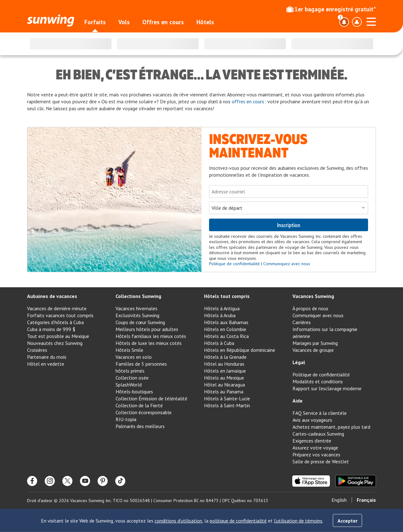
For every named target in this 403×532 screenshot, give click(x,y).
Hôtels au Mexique (224, 378)
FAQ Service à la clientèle (320, 413)
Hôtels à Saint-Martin (227, 405)
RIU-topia (126, 419)
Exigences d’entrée (312, 441)
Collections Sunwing (138, 296)
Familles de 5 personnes (141, 364)
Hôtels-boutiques (134, 392)
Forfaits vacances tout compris (60, 315)
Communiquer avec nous (318, 315)
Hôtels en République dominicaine (240, 350)
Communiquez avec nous (287, 264)
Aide (298, 401)
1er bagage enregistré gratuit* (331, 9)
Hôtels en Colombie (225, 329)
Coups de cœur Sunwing (140, 322)
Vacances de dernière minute (57, 308)
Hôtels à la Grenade (225, 357)
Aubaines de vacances (52, 296)
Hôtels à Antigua (222, 308)
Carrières (302, 322)
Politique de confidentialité (234, 264)
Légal (299, 362)
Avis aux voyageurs (312, 420)
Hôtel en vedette (46, 364)
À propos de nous (310, 308)
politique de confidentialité (238, 521)
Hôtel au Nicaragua (224, 385)
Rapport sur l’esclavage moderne (327, 388)
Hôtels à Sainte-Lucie (227, 398)
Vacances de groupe (313, 350)
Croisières (37, 350)
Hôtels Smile (129, 350)
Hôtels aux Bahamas (226, 322)
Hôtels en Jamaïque (225, 371)
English (339, 500)
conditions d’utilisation (178, 521)
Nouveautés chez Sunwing (55, 343)
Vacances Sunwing (313, 296)
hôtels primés (130, 371)
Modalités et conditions (318, 381)
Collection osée (132, 378)
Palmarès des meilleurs (140, 426)
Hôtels (205, 22)
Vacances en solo (134, 357)
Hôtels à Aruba (220, 315)
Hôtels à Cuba (219, 343)
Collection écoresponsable (144, 412)
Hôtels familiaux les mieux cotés (151, 336)
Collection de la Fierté (139, 405)
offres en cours (248, 101)
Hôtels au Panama (224, 392)
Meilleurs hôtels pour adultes (147, 329)
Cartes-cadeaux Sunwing (318, 434)
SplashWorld (129, 385)
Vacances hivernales (136, 308)
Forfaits (95, 22)
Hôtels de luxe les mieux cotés (149, 343)
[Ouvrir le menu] (371, 21)
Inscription (289, 225)
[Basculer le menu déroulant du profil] (357, 22)
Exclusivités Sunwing (137, 315)
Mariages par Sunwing (315, 343)
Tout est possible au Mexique (58, 336)
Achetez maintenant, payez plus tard (331, 427)
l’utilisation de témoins (298, 521)
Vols (124, 22)
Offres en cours (163, 22)
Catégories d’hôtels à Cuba (55, 322)
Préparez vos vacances (316, 455)
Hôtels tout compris (227, 296)
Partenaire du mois (47, 357)
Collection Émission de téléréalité (151, 398)
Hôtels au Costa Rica (226, 336)
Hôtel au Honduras (224, 364)
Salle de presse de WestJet (321, 461)
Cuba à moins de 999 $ (51, 329)
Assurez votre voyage (315, 448)
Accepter (348, 521)
